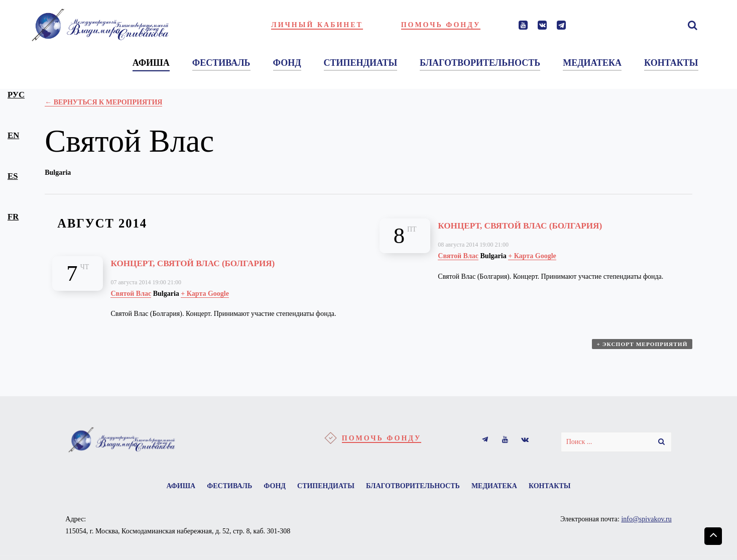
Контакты (565, 487)
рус (16, 95)
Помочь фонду (441, 25)
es (13, 176)
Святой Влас (131, 294)
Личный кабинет (317, 25)
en (13, 135)
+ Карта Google (205, 294)
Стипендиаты (326, 487)
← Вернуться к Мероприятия (103, 102)
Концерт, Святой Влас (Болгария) (217, 262)
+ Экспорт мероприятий (643, 349)
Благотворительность (418, 487)
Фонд (270, 487)
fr (13, 217)
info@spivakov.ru (646, 522)
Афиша (165, 487)
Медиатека (505, 487)
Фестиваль (219, 487)
